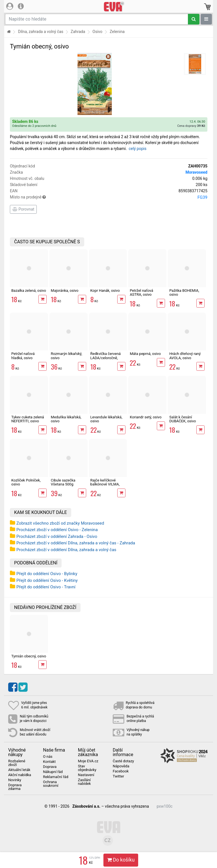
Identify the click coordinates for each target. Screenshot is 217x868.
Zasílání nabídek (84, 782)
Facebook (121, 771)
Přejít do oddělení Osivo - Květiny (47, 580)
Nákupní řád (53, 772)
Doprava (50, 767)
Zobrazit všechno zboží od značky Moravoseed (60, 523)
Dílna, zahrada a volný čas (41, 32)
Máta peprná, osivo (145, 354)
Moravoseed (196, 172)
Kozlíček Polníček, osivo (26, 482)
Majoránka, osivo (65, 291)
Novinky (15, 780)
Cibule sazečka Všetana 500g (63, 482)
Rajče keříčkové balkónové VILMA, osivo (105, 484)
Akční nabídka (20, 775)
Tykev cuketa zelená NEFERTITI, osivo (28, 419)
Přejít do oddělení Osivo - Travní (46, 587)
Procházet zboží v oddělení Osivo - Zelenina (57, 530)
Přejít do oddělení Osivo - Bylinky (47, 574)
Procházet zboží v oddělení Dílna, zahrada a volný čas (66, 550)
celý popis (138, 149)
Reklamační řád (56, 777)
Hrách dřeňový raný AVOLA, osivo (185, 356)
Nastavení (86, 775)
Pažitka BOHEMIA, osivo (184, 292)
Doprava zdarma (15, 787)
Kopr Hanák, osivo (105, 291)
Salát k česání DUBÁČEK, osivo (183, 419)
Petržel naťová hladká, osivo (23, 356)
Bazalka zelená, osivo (29, 291)
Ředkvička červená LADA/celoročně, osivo (106, 358)
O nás (48, 757)
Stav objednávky (87, 768)
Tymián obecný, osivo (29, 656)
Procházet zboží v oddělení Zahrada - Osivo (57, 536)
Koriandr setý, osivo (146, 417)
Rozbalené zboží (17, 763)
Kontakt (49, 762)
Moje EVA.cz (88, 761)
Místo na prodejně (109, 197)
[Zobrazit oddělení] (206, 19)
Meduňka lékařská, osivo (66, 419)
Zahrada (78, 32)
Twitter (118, 776)
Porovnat (23, 209)
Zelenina (117, 32)
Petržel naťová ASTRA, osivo (141, 292)
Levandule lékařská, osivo (106, 419)
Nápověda (121, 766)
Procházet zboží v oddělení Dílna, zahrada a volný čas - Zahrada (76, 543)
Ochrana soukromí (51, 784)
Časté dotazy (123, 761)
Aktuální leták (19, 770)
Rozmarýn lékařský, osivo (67, 356)
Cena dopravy (191, 126)
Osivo (97, 32)
